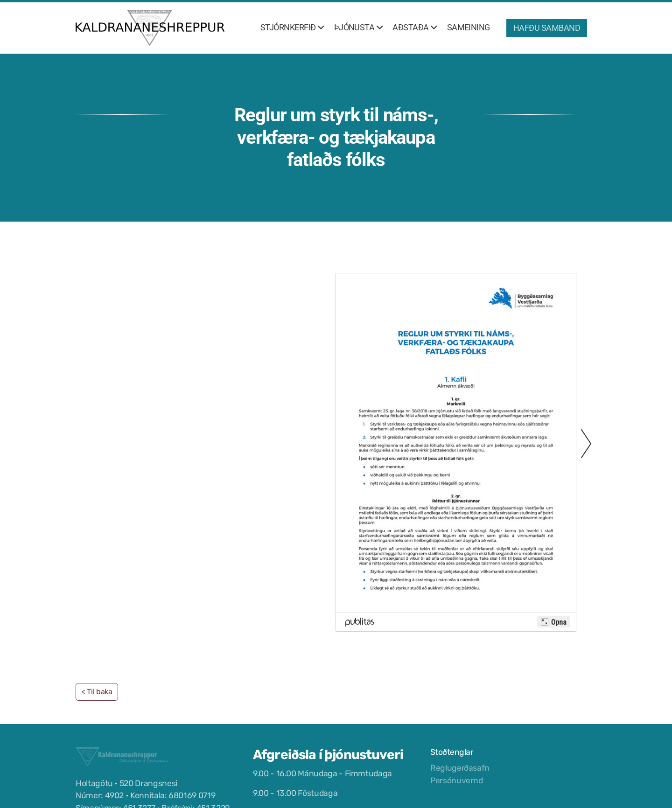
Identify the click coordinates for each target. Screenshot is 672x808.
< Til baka (97, 692)
